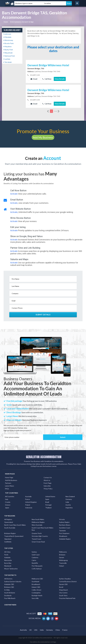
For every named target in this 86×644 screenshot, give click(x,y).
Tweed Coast (36, 539)
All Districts (8, 579)
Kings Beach (63, 590)
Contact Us (48, 477)
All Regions (8, 519)
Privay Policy (48, 489)
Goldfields (8, 542)
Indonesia (29, 508)
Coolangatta (36, 593)
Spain (47, 499)
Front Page (48, 483)
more (57, 111)
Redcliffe (35, 563)
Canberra (35, 557)
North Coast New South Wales (15, 525)
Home (6, 22)
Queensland (9, 522)
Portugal (48, 505)
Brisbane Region (10, 533)
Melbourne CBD (37, 579)
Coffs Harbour (37, 569)
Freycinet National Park (67, 598)
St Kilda (7, 590)
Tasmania (62, 531)
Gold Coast (36, 555)
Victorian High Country (40, 536)
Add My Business (43, 137)
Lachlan (7, 59)
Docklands (8, 595)
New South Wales (38, 519)
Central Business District (68, 581)
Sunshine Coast (65, 528)
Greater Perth (37, 533)
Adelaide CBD (9, 584)
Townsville (63, 563)
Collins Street (37, 590)
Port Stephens (64, 533)
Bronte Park (9, 43)
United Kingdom (31, 502)
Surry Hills (35, 598)
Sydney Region (64, 522)
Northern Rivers (65, 525)
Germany (69, 499)
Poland (28, 505)
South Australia (10, 528)
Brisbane (62, 555)
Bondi (61, 587)
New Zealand (70, 496)
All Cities (7, 552)
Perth (6, 555)
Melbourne (63, 552)
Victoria (62, 519)
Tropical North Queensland (14, 536)
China (58, 630)
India (67, 502)
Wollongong (63, 560)
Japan (7, 508)
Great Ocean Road (38, 542)
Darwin (62, 557)
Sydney (34, 552)
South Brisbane (10, 593)
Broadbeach (36, 584)
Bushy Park (8, 50)
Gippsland (8, 539)
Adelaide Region (65, 539)
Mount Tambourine (11, 569)
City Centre (63, 593)
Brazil (47, 502)
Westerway (8, 40)
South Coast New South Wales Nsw (42, 529)
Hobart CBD (36, 587)
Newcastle (8, 560)
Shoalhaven (63, 536)
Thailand (48, 508)
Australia (28, 496)
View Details (60, 79)
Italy (7, 499)
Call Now (47, 79)
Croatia (8, 502)
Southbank (35, 581)
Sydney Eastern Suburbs (13, 581)
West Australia (37, 525)
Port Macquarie (37, 566)
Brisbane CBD (9, 587)
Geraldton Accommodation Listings (43, 642)
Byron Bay (8, 563)
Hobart (62, 566)
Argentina (69, 508)
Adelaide (7, 557)
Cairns (34, 560)
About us (47, 480)
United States (50, 496)
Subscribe (47, 486)
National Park (9, 56)
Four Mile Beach (10, 598)
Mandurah (8, 566)
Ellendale (7, 37)
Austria (68, 505)
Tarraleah (8, 62)
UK (30, 630)
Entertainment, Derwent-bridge (22, 22)
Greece (8, 505)
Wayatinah (8, 53)
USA (36, 630)
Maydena (8, 46)
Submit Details (43, 315)
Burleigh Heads (37, 595)
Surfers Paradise (65, 579)
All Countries (10, 496)
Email (34, 79)
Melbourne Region (38, 522)
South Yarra (63, 595)
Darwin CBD (63, 584)
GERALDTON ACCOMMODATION (44, 457)
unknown (7, 34)
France (28, 499)
